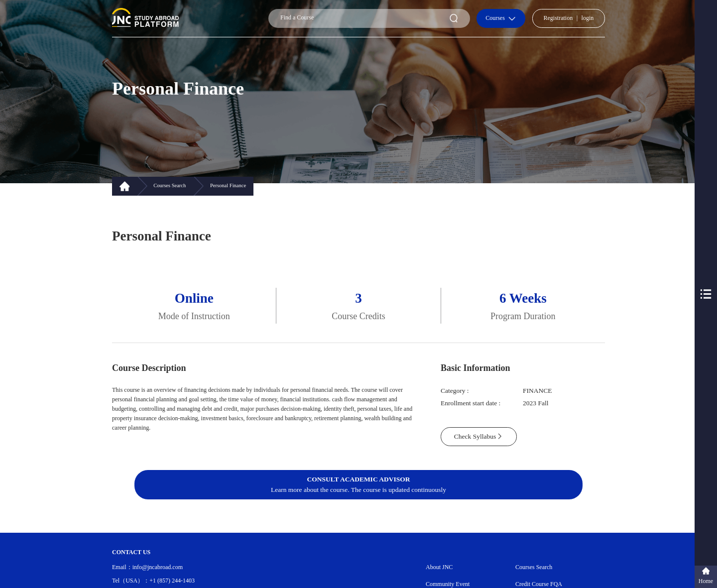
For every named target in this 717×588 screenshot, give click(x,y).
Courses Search (534, 567)
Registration (558, 18)
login (588, 18)
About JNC (439, 567)
